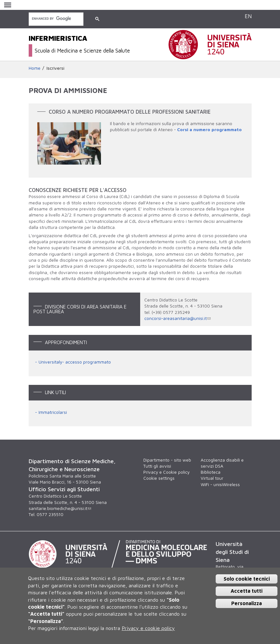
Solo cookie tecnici (247, 579)
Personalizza (247, 603)
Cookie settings (159, 478)
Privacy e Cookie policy (166, 472)
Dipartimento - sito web (167, 460)
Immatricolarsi (53, 412)
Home (35, 68)
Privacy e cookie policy (148, 628)
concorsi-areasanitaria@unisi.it (177, 318)
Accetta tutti (247, 591)
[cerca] (55, 19)
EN (248, 16)
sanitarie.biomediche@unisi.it (60, 508)
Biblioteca (211, 472)
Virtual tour (212, 478)
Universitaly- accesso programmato (75, 362)
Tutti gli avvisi (157, 466)
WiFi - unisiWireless (220, 485)
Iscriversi (55, 68)
